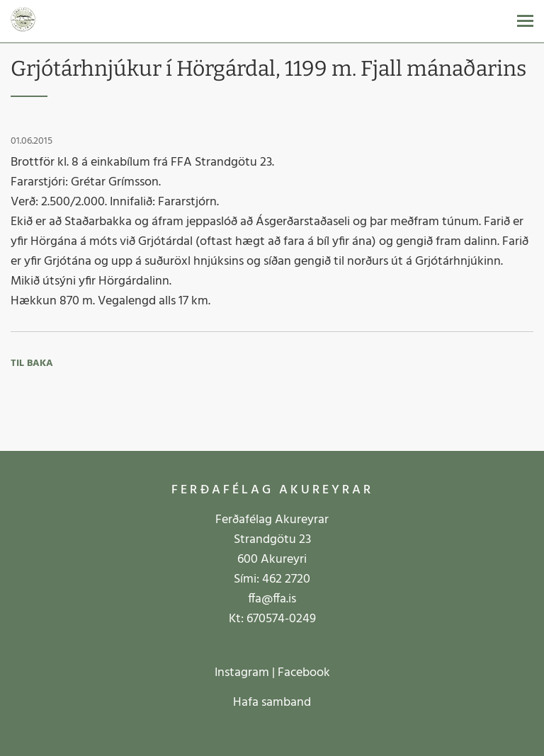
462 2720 (286, 579)
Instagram (242, 673)
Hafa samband (272, 703)
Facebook (304, 673)
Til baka (32, 363)
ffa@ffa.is (272, 599)
